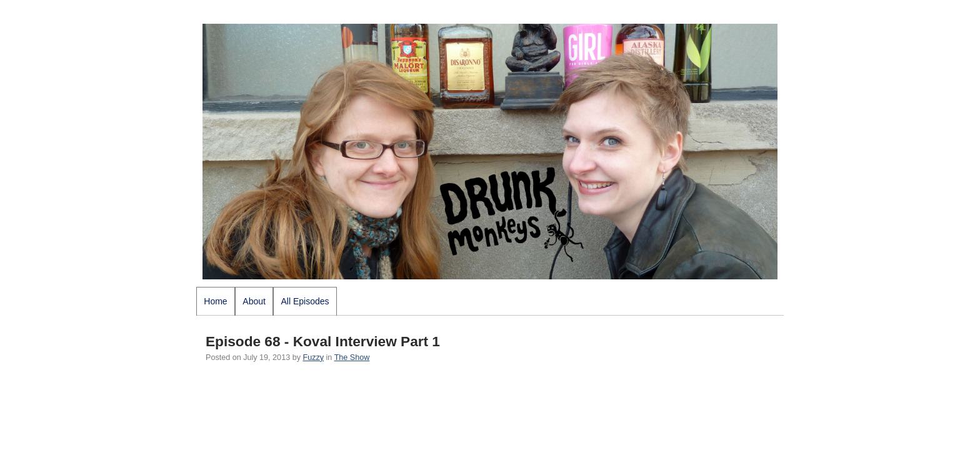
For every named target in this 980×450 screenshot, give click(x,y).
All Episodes (305, 301)
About (254, 301)
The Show (352, 357)
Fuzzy (313, 357)
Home (215, 301)
